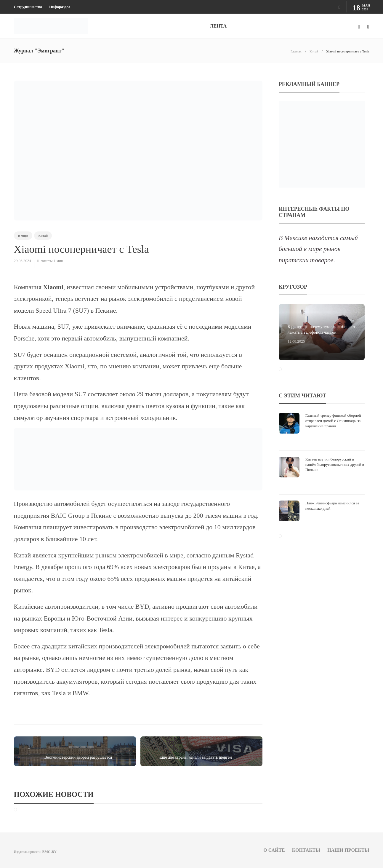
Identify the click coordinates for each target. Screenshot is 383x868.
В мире (23, 236)
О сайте (274, 850)
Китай (314, 51)
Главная (296, 51)
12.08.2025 (296, 341)
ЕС (223, 746)
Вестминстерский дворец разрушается (78, 757)
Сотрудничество (28, 7)
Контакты (306, 850)
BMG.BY (49, 852)
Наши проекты (348, 850)
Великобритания (81, 746)
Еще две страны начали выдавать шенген (195, 757)
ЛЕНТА (218, 26)
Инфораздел (60, 7)
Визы (207, 746)
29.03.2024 (23, 261)
